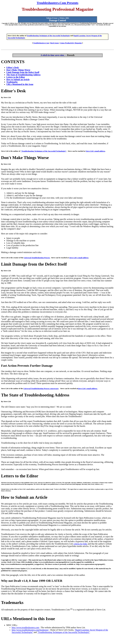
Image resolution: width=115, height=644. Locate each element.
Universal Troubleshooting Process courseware (41, 388)
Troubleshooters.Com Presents (57, 3)
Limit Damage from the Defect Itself (23, 72)
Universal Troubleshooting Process (37, 258)
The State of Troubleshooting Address (23, 75)
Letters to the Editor (16, 77)
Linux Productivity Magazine (71, 43)
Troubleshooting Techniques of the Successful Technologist (48, 36)
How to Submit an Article (18, 80)
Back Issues (55, 43)
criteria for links (80, 544)
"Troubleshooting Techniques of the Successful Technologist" (44, 151)
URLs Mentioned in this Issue (20, 84)
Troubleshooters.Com (41, 43)
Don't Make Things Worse (18, 70)
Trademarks (12, 82)
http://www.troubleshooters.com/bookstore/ (30, 630)
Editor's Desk (13, 67)
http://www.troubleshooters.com (25, 628)
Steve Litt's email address (96, 151)
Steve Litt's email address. (88, 388)
